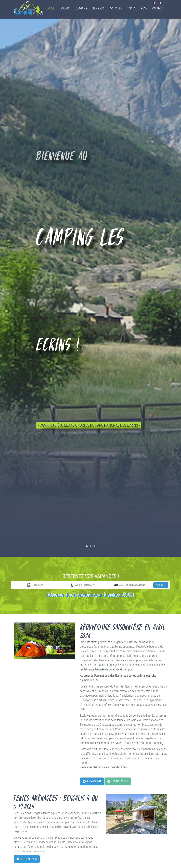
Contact (158, 8)
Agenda (65, 8)
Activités (116, 8)
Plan (144, 8)
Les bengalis (27, 859)
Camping (81, 8)
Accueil (50, 8)
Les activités (118, 781)
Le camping (92, 781)
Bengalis (98, 8)
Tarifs (131, 8)
